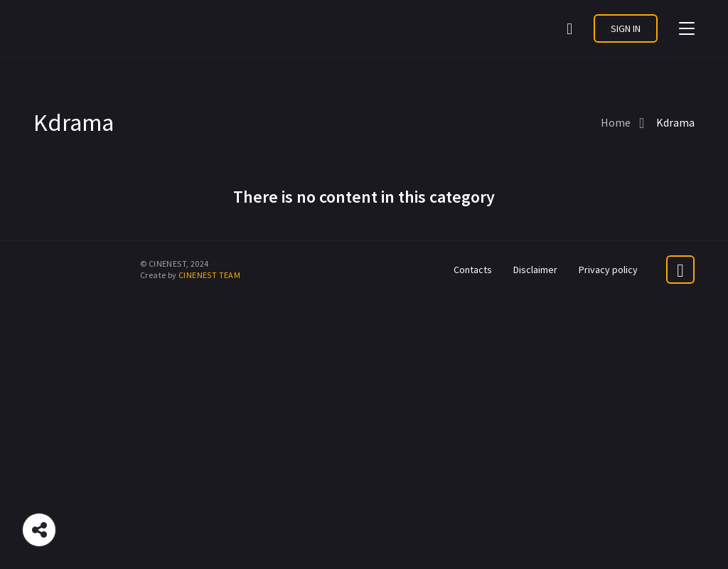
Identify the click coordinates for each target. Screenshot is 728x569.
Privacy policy (608, 270)
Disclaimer (535, 270)
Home (616, 122)
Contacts (473, 270)
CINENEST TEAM (209, 275)
